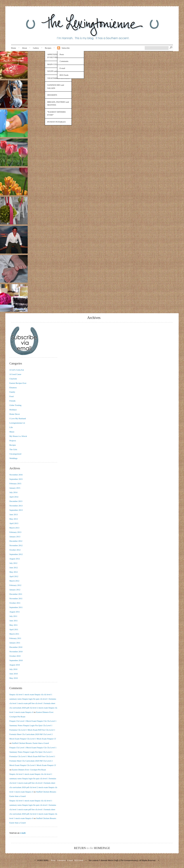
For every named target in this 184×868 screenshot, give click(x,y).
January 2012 (15, 590)
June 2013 (14, 514)
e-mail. (23, 833)
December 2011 (16, 594)
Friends (12, 401)
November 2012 (16, 545)
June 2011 (14, 621)
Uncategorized (15, 454)
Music (12, 432)
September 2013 (16, 510)
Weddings (13, 458)
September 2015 (16, 479)
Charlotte (13, 379)
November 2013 (16, 506)
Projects (13, 441)
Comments (64, 61)
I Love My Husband (18, 418)
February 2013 (15, 532)
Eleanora (13, 387)
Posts (62, 54)
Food (12, 396)
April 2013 (14, 523)
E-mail (62, 68)
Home (14, 48)
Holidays (13, 410)
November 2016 (16, 475)
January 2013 (15, 537)
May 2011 (14, 625)
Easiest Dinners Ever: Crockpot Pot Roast (29, 770)
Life (11, 427)
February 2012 (15, 585)
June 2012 (14, 567)
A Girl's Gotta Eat (17, 370)
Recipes (48, 48)
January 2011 (15, 643)
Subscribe (66, 48)
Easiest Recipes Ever (18, 383)
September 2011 (16, 607)
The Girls (13, 449)
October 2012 (15, 550)
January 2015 (15, 488)
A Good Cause (15, 374)
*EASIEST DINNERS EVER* (56, 113)
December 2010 (16, 647)
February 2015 (15, 483)
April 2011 (14, 629)
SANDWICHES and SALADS (56, 87)
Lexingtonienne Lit (17, 423)
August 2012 (15, 559)
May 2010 (14, 678)
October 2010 (15, 656)
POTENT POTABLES (56, 122)
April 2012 (14, 576)
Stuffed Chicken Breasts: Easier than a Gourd (30, 743)
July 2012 (13, 563)
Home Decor (15, 414)
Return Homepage (92, 848)
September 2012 (16, 554)
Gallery (36, 48)
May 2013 (14, 519)
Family (12, 392)
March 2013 (14, 528)
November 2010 (16, 652)
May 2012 (14, 572)
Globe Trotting (15, 405)
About (25, 48)
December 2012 (16, 541)
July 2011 (13, 616)
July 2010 (13, 669)
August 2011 (15, 612)
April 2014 (14, 497)
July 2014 (13, 492)
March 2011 (14, 634)
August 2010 (15, 665)
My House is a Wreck (18, 436)
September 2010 (16, 660)
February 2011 (15, 638)
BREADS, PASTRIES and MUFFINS (58, 103)
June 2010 (14, 674)
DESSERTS (52, 95)
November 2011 (16, 598)
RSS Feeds (64, 75)
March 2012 (14, 581)
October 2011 (15, 603)
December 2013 (16, 501)
